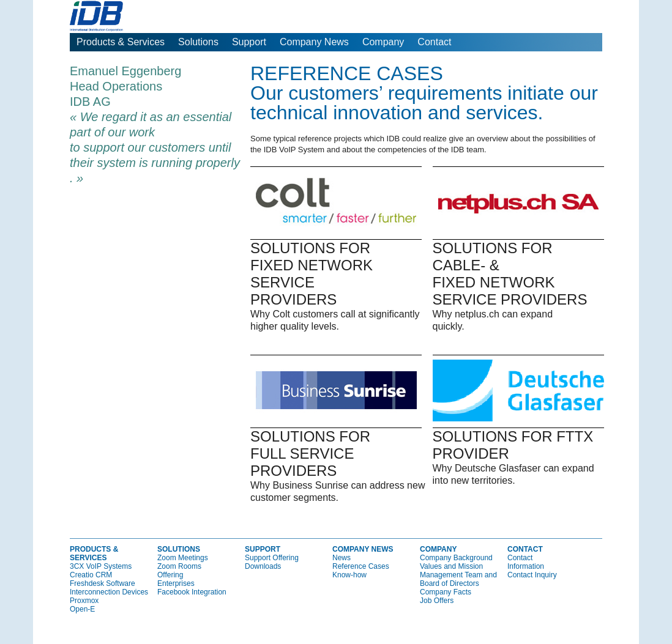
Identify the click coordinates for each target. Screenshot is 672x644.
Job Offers (437, 601)
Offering (170, 575)
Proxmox (84, 601)
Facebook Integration (192, 592)
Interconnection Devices (109, 592)
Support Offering (272, 558)
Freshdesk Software (103, 583)
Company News (314, 42)
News (342, 558)
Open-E (82, 609)
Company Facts (446, 592)
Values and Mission (451, 566)
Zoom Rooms (179, 566)
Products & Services (121, 42)
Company (383, 42)
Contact (434, 42)
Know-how (349, 575)
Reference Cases (361, 566)
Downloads (263, 566)
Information (526, 566)
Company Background (456, 558)
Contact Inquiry (532, 575)
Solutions (198, 42)
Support (249, 42)
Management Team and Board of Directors (458, 579)
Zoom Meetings (183, 558)
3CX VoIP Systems (101, 566)
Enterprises (176, 583)
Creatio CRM (91, 575)
